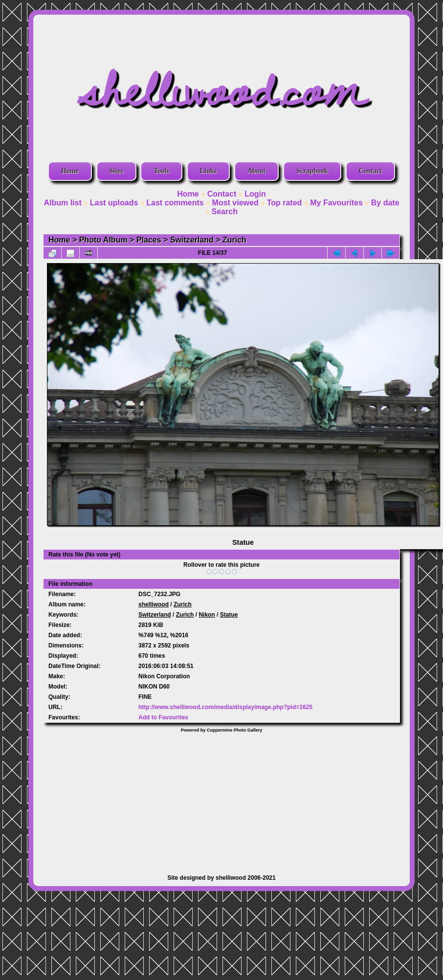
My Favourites (336, 203)
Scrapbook (312, 171)
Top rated (285, 203)
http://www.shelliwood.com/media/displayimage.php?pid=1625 (225, 707)
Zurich (234, 240)
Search (225, 212)
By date (385, 203)
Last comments (175, 203)
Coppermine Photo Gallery (235, 730)
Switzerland (192, 240)
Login (255, 194)
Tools (161, 171)
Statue (229, 615)
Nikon (207, 615)
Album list (62, 203)
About (256, 171)
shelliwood (154, 604)
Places (149, 240)
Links (208, 171)
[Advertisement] (222, 799)
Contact (370, 171)
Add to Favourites (163, 717)
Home (70, 171)
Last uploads (114, 203)
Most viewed (235, 203)
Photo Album (103, 240)
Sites (116, 171)
